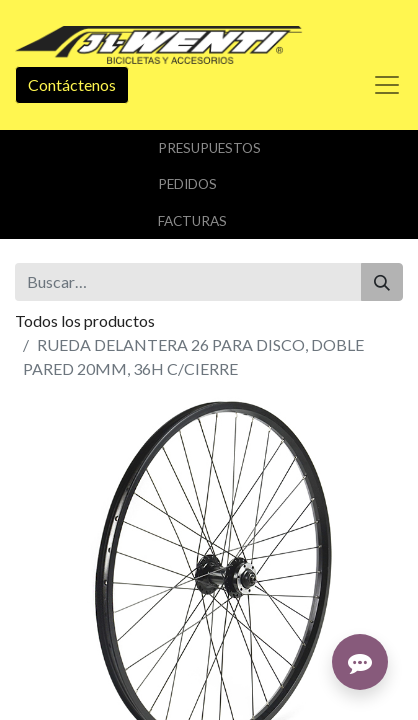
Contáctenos (72, 84)
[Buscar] (382, 282)
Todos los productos (85, 320)
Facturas (192, 221)
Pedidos (187, 184)
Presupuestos (209, 148)
